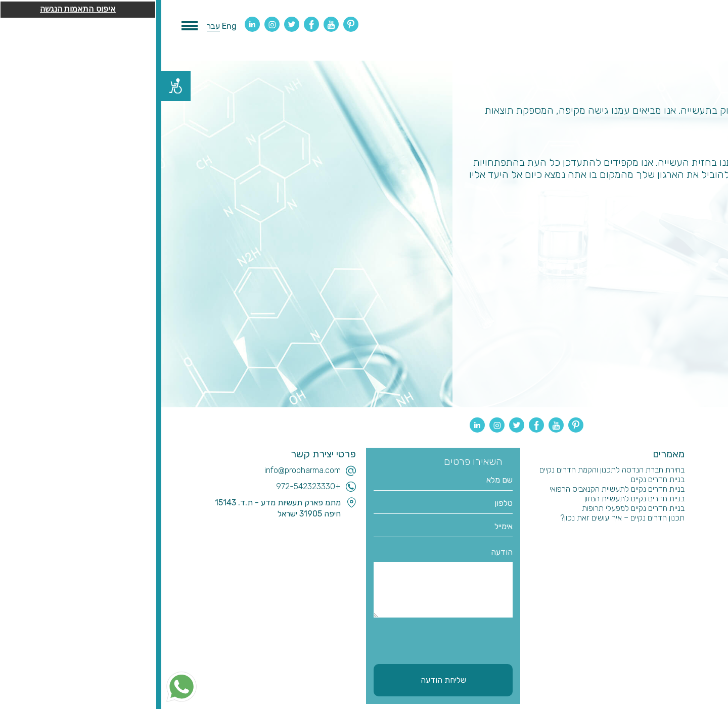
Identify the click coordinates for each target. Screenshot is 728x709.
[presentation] (276, 639)
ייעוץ (681, 518)
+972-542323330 (147, 486)
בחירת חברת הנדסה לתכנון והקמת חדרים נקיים (451, 470)
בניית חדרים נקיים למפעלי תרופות (472, 508)
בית (682, 470)
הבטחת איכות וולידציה (654, 537)
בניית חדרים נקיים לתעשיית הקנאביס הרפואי (456, 489)
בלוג (681, 499)
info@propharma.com (141, 470)
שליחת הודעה (282, 680)
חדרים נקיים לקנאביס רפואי (646, 508)
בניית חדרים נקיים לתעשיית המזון (473, 499)
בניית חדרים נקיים (496, 479)
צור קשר (675, 556)
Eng (68, 26)
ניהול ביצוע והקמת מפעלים (647, 527)
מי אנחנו (675, 489)
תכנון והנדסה (667, 479)
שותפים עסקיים (664, 547)
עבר (52, 26)
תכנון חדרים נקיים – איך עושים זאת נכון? (461, 518)
